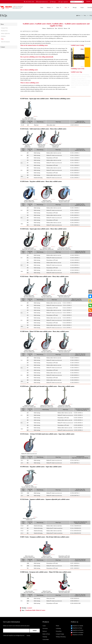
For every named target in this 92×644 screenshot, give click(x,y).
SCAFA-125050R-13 (75, 155)
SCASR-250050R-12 (75, 270)
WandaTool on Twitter (77, 628)
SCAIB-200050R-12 (75, 373)
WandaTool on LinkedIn (77, 626)
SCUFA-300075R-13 (75, 463)
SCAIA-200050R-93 (67, 323)
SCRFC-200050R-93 (75, 568)
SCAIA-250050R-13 (67, 328)
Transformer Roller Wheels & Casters (35, 610)
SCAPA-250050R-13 (75, 225)
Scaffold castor (81, 75)
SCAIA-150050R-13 (67, 313)
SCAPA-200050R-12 (75, 215)
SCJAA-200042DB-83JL (76, 533)
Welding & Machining (61, 637)
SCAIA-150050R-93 (67, 315)
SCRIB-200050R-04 (75, 598)
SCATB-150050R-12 (78, 413)
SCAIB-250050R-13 (75, 383)
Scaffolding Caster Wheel (76, 79)
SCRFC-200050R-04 (75, 563)
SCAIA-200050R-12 (67, 318)
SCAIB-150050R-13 (75, 368)
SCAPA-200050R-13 (75, 218)
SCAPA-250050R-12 (75, 223)
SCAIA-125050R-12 (67, 303)
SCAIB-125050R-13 (75, 360)
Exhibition (3, 36)
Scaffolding (58, 628)
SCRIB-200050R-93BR (75, 603)
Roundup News (4, 31)
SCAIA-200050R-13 (67, 320)
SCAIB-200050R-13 (75, 375)
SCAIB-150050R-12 (75, 365)
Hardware (45, 631)
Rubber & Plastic (46, 634)
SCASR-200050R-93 (75, 268)
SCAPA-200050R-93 (75, 220)
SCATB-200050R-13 (78, 423)
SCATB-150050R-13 (78, 415)
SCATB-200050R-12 (78, 420)
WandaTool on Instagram (77, 632)
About (59, 8)
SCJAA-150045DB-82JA (76, 526)
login (62, 2)
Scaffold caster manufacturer (77, 83)
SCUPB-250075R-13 (75, 493)
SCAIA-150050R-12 (67, 310)
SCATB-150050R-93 (78, 418)
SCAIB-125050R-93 (75, 363)
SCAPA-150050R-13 (75, 210)
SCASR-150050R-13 (75, 258)
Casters (44, 626)
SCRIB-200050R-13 (75, 601)
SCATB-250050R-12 (78, 428)
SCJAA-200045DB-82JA (76, 531)
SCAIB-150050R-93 (75, 370)
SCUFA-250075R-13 (75, 460)
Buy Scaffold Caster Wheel (84, 81)
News (67, 8)
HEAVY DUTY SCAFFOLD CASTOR (82, 77)
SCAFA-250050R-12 (75, 175)
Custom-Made (46, 640)
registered (66, 2)
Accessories (45, 628)
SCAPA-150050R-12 (75, 208)
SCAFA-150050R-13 (75, 163)
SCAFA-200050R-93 (75, 173)
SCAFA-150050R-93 (75, 165)
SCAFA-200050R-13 (75, 170)
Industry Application (5, 33)
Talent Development (5, 42)
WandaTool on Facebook (77, 630)
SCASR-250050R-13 (75, 273)
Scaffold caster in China (80, 85)
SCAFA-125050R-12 (75, 153)
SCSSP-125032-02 (75, 125)
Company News (4, 28)
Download (90, 8)
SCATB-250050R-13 (78, 430)
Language (88, 1)
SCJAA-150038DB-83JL (76, 528)
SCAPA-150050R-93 (75, 213)
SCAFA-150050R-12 (75, 160)
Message (75, 8)
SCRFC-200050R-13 (75, 566)
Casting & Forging (60, 634)
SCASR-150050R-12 (75, 255)
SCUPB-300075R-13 (75, 496)
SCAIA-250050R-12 (67, 325)
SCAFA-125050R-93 (75, 158)
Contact (82, 8)
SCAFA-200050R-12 (75, 168)
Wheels (57, 626)
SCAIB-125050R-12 (75, 358)
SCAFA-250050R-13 (75, 178)
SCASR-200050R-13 (75, 265)
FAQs (91, 16)
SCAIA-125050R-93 (67, 308)
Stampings (45, 637)
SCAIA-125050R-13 (67, 305)
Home (42, 8)
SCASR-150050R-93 (75, 260)
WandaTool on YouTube (77, 635)
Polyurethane (59, 631)
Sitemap (28, 636)
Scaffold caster (74, 75)
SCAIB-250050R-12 (75, 380)
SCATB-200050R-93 (78, 425)
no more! (30, 608)
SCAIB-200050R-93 (75, 378)
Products (50, 8)
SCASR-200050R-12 (75, 263)
